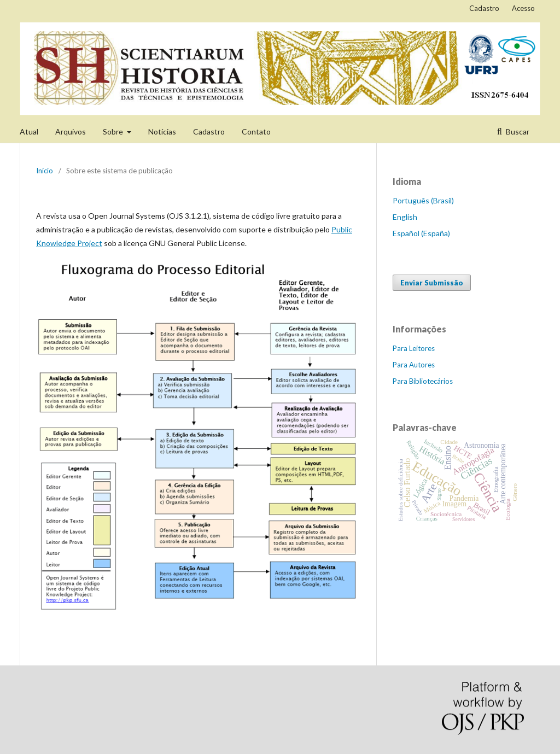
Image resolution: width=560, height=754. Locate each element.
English (405, 217)
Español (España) (421, 233)
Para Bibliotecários (423, 381)
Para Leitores (414, 348)
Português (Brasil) (423, 200)
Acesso (523, 8)
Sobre (114, 131)
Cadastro (209, 131)
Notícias (162, 131)
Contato (256, 131)
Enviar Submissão (432, 283)
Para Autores (414, 365)
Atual (29, 131)
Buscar (517, 131)
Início (45, 171)
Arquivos (71, 131)
